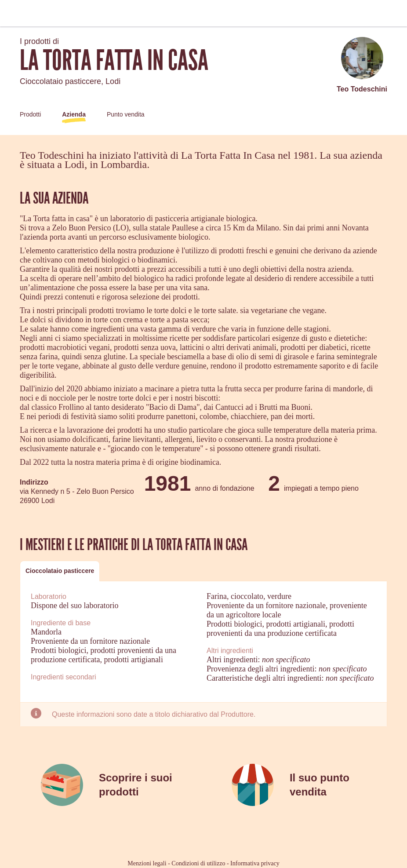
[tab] (60, 571)
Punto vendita (126, 114)
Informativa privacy (255, 863)
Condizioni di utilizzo (198, 863)
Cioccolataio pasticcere (60, 571)
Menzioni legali (147, 863)
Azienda (74, 114)
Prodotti (30, 114)
